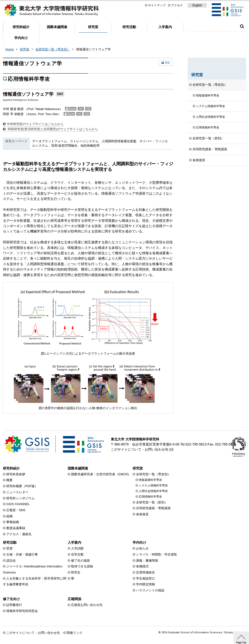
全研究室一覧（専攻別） (53, 49)
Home (10, 49)
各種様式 (142, 566)
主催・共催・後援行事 (22, 554)
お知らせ (142, 548)
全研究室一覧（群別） (208, 138)
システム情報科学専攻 (210, 106)
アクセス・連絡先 (19, 534)
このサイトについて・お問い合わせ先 (140, 449)
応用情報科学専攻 (208, 127)
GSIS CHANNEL (18, 504)
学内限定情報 (145, 584)
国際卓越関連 (57, 27)
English (197, 5)
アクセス (177, 5)
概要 (9, 480)
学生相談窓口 (145, 578)
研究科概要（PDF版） (22, 486)
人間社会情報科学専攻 (210, 117)
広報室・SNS (16, 510)
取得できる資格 (82, 566)
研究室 (93, 27)
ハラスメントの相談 (150, 590)
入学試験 (77, 548)
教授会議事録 (16, 528)
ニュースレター (17, 492)
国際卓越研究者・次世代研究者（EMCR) (100, 474)
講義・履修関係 (147, 561)
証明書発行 (14, 605)
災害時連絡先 (145, 572)
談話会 (11, 561)
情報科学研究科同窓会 (22, 611)
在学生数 (77, 554)
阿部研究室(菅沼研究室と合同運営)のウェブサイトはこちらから (52, 129)
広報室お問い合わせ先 (87, 605)
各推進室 (199, 160)
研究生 (76, 572)
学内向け (21, 38)
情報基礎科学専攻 (208, 95)
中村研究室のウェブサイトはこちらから (35, 124)
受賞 (9, 548)
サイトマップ (157, 5)
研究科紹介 (21, 27)
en (168, 63)
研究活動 (129, 27)
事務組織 (13, 522)
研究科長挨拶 (16, 474)
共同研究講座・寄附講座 (210, 149)
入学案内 (165, 27)
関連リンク (75, 633)
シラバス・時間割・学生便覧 (157, 554)
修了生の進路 (80, 561)
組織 (9, 516)
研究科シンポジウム (20, 498)
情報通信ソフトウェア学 (93, 49)
